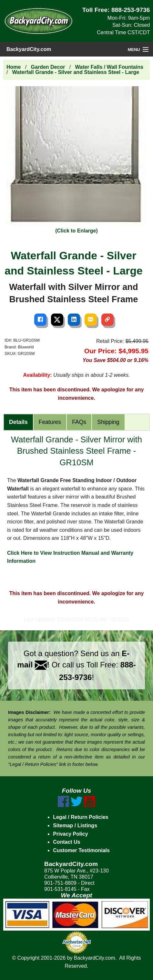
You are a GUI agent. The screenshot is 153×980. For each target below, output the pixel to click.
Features (50, 422)
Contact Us (66, 842)
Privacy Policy (71, 834)
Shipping (108, 422)
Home (14, 67)
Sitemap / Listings (75, 825)
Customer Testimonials (81, 850)
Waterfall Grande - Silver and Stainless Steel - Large (76, 72)
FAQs (79, 422)
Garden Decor (48, 67)
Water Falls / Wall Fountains (109, 67)
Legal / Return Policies (81, 817)
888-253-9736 (131, 10)
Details (18, 422)
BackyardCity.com (29, 49)
